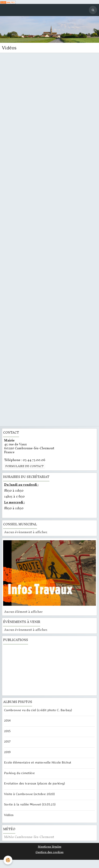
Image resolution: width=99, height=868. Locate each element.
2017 (7, 741)
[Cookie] (8, 860)
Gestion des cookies (49, 852)
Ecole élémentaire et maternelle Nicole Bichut (38, 762)
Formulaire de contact (25, 466)
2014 (7, 720)
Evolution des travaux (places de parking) (35, 783)
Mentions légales (50, 847)
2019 (7, 752)
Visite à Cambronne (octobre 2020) (29, 794)
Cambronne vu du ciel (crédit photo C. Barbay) (38, 710)
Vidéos (9, 815)
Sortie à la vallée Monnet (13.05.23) (30, 804)
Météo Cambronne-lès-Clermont (29, 837)
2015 (7, 731)
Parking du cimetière (19, 773)
